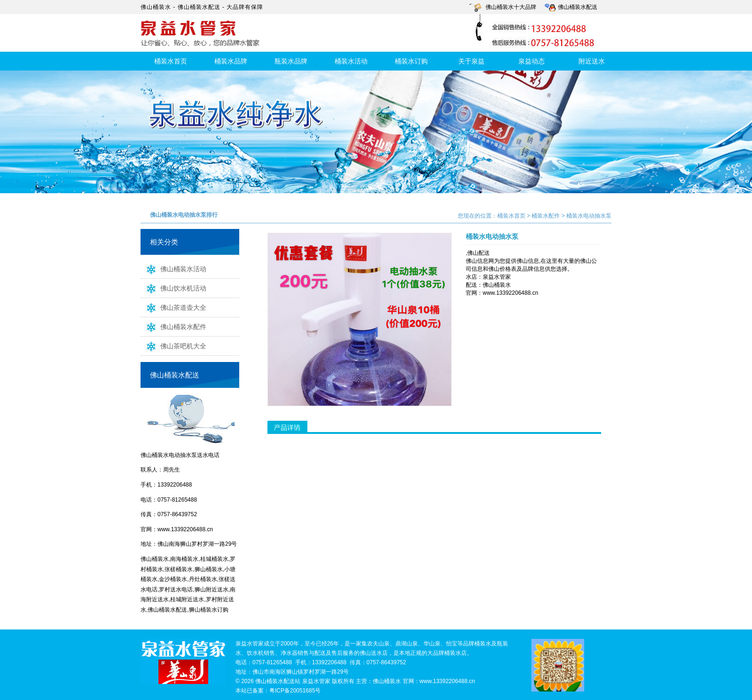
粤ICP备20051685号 (295, 691)
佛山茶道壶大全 (173, 307)
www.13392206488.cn (185, 529)
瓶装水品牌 (291, 61)
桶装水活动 (351, 61)
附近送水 (592, 61)
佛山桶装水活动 (173, 268)
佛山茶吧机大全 (173, 346)
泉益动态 (532, 61)
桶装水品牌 (231, 61)
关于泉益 (471, 61)
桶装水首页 (171, 61)
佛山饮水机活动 (173, 288)
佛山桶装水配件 (173, 326)
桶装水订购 (411, 61)
